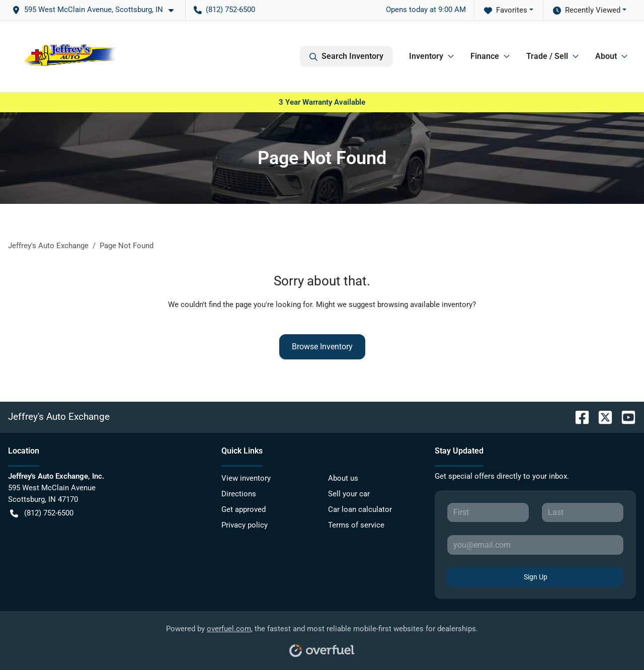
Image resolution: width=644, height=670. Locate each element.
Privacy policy (245, 525)
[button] (97, 10)
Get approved (244, 509)
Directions (239, 494)
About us (343, 478)
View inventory (246, 478)
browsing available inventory (425, 305)
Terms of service (356, 525)
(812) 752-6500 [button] (224, 10)
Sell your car (349, 494)
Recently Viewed (587, 10)
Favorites (506, 10)
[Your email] (535, 545)
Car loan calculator (360, 509)
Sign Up (536, 577)
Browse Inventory (322, 347)
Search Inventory (346, 56)
